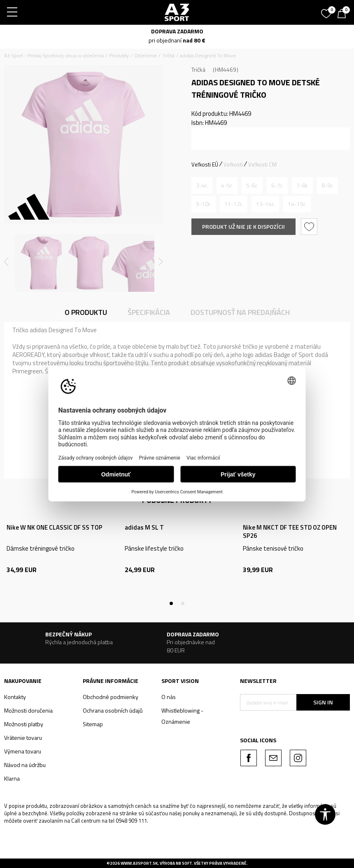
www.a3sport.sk (139, 863)
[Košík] (344, 14)
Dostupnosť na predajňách (240, 312)
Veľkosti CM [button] (262, 164)
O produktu (86, 312)
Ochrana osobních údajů (113, 710)
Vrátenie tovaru (23, 738)
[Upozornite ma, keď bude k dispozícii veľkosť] (202, 185)
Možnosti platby (24, 724)
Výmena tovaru (23, 751)
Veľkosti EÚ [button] (205, 164)
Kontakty (15, 697)
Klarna (12, 778)
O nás (169, 697)
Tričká (168, 55)
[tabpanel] (59, 558)
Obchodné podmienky (111, 697)
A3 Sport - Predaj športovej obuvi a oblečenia (54, 55)
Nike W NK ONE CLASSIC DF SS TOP (55, 528)
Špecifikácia (149, 312)
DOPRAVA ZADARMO (177, 31)
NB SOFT (184, 863)
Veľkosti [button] (233, 164)
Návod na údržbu (25, 765)
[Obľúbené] (327, 11)
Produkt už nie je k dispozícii (243, 226)
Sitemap (93, 724)
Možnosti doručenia (28, 710)
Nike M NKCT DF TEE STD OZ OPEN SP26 (290, 532)
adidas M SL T (144, 528)
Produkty (119, 55)
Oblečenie (146, 55)
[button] (310, 227)
